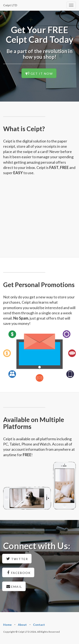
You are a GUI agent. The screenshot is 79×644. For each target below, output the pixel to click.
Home (7, 625)
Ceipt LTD (10, 5)
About (22, 625)
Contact (39, 625)
